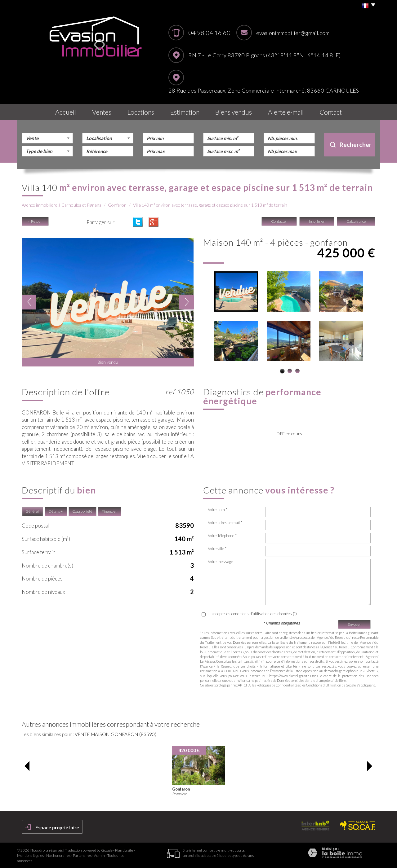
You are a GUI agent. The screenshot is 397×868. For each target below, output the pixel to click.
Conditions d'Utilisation (324, 685)
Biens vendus (234, 112)
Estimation (185, 112)
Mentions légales (30, 855)
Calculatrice (356, 221)
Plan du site (124, 850)
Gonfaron (117, 205)
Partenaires (82, 855)
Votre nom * (218, 510)
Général (32, 511)
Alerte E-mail (286, 112)
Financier (109, 511)
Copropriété (82, 511)
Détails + (56, 511)
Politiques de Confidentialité (277, 685)
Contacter (279, 221)
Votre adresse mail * (225, 523)
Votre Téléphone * (222, 536)
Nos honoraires (58, 855)
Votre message (220, 562)
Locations (141, 112)
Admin (99, 855)
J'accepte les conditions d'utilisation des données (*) (253, 614)
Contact (331, 112)
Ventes (102, 112)
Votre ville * (217, 549)
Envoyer (354, 624)
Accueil (66, 112)
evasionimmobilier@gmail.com (293, 33)
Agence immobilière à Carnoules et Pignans (62, 205)
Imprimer (317, 221)
